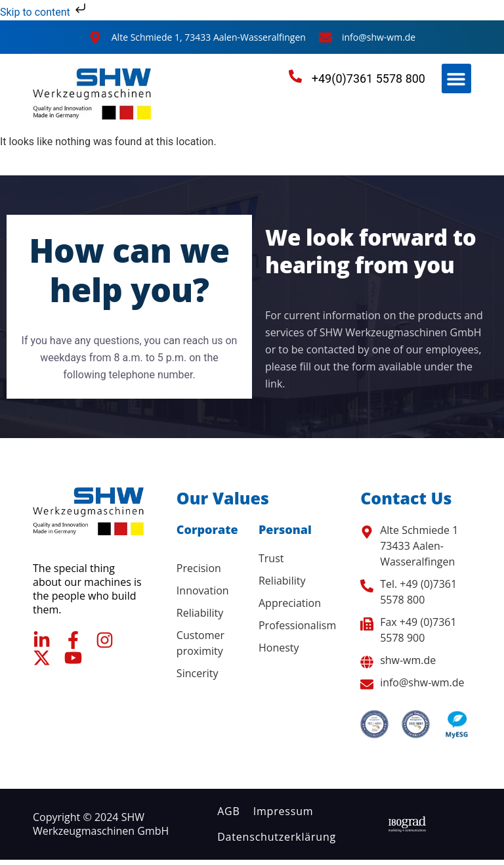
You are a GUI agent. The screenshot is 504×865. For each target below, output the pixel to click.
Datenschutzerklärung (277, 837)
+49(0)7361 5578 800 (368, 78)
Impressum (283, 811)
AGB (229, 811)
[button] (456, 78)
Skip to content (44, 12)
